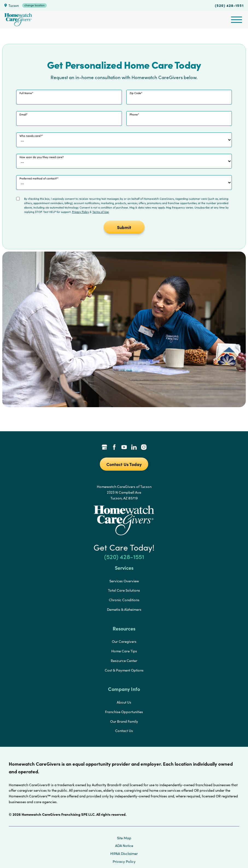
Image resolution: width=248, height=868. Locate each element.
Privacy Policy (80, 212)
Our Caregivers (124, 641)
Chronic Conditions (124, 600)
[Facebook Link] (114, 448)
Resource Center (124, 661)
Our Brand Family (124, 721)
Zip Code (135, 93)
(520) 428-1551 (229, 5)
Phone (134, 114)
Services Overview (124, 581)
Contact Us (124, 731)
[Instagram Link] (144, 448)
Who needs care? (30, 136)
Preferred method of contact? (38, 178)
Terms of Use (101, 212)
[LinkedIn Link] (134, 448)
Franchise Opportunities (124, 712)
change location (34, 5)
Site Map (124, 838)
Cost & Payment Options (124, 670)
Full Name (26, 93)
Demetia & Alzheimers (124, 609)
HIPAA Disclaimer (124, 853)
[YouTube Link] (124, 448)
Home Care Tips (124, 651)
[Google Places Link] (104, 448)
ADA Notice (124, 846)
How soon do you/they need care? (42, 157)
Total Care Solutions (124, 590)
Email (23, 114)
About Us (124, 702)
